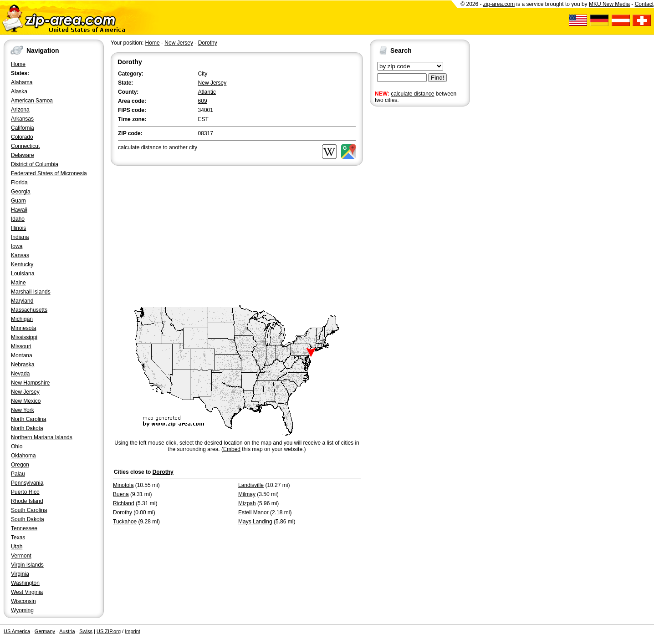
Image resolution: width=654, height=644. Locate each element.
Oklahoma (23, 456)
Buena (121, 494)
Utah (17, 547)
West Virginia (27, 592)
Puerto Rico (25, 492)
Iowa (17, 246)
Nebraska (23, 365)
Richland (124, 503)
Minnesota (23, 328)
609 (203, 101)
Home (18, 64)
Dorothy (208, 43)
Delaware (23, 155)
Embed (232, 449)
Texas (18, 538)
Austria (67, 631)
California (23, 128)
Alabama (22, 82)
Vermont (21, 556)
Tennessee (24, 528)
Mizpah (247, 503)
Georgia (21, 192)
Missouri (21, 346)
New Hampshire (30, 383)
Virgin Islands (27, 565)
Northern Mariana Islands (42, 437)
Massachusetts (29, 310)
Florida (19, 183)
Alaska (19, 91)
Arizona (20, 110)
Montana (22, 355)
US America (17, 631)
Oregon (20, 465)
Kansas (20, 255)
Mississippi (24, 337)
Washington (25, 583)
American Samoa (32, 101)
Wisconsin (23, 601)
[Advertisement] (406, 249)
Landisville (251, 485)
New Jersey (25, 392)
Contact (644, 4)
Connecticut (25, 146)
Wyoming (22, 610)
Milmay (247, 494)
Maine (18, 283)
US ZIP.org (109, 631)
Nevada (20, 374)
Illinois (18, 228)
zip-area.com (499, 4)
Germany (45, 631)
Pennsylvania (27, 483)
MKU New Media (609, 4)
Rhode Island (27, 501)
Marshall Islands (31, 292)
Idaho (18, 219)
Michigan (22, 319)
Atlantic (207, 92)
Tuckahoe (125, 522)
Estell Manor (253, 512)
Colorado (22, 137)
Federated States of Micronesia (49, 173)
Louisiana (23, 274)
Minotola (123, 485)
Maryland (22, 301)
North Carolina (28, 419)
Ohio (17, 446)
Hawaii (19, 210)
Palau (18, 474)
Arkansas (22, 119)
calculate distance (412, 94)
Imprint (133, 631)
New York (23, 410)
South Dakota (28, 519)
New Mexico (26, 401)
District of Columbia (35, 164)
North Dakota (27, 428)
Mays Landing (255, 522)
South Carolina (29, 510)
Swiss (86, 631)
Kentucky (22, 264)
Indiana (20, 237)
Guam (18, 201)
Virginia (20, 574)
